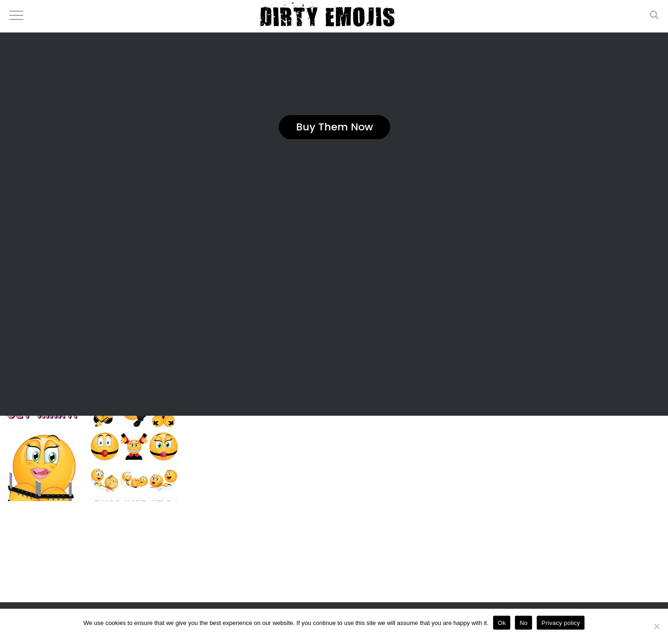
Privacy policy (561, 623)
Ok (502, 623)
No (523, 623)
